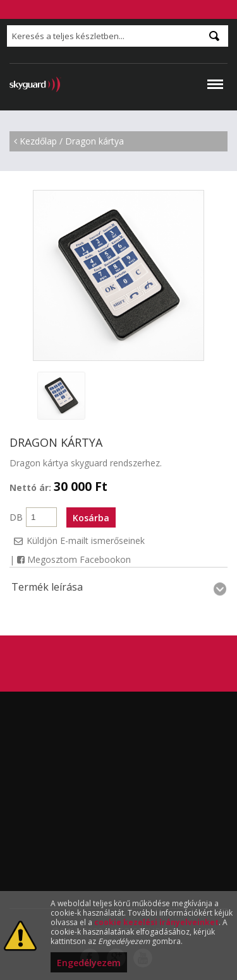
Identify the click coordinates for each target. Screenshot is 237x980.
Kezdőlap (38, 141)
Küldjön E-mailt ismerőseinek (86, 540)
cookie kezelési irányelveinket (156, 922)
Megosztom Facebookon (74, 559)
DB (16, 517)
